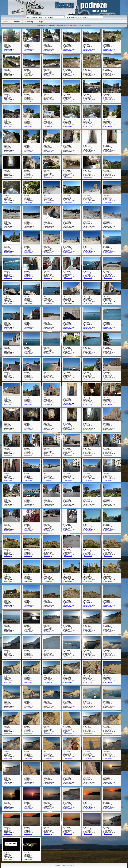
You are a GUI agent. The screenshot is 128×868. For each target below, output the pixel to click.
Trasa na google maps (85, 26)
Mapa (41, 22)
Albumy (17, 22)
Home (6, 22)
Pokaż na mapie (8, 50)
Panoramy (29, 22)
